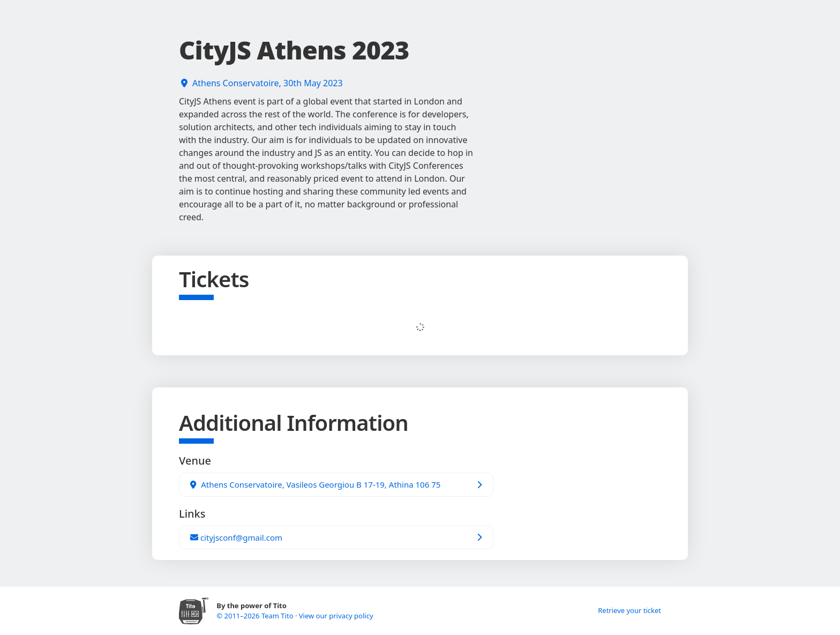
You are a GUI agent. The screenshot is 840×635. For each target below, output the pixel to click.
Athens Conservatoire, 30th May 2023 (268, 83)
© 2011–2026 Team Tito (256, 616)
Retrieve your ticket (629, 610)
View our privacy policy (336, 616)
